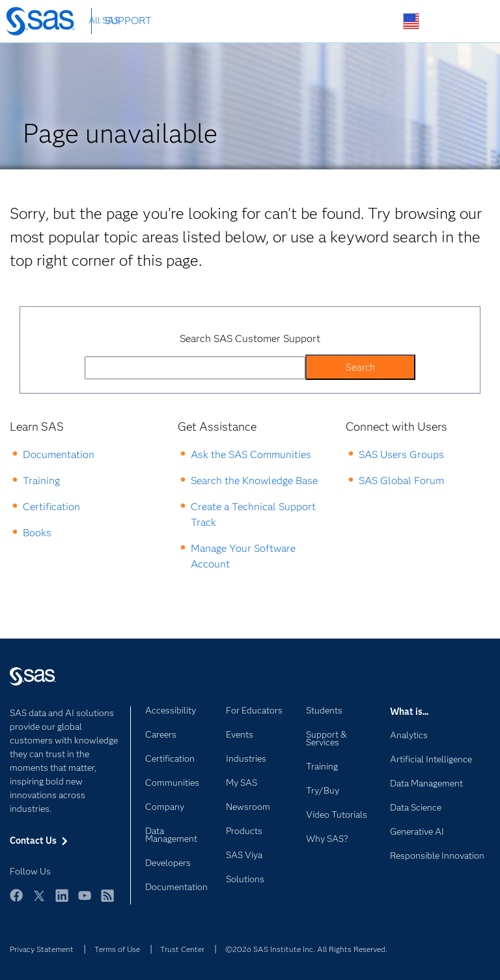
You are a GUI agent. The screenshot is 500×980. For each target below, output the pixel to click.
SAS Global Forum (401, 481)
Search (381, 22)
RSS (107, 901)
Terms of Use (117, 949)
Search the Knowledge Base (254, 481)
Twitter (39, 901)
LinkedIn (62, 901)
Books (37, 533)
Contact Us (442, 22)
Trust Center (182, 949)
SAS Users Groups (401, 454)
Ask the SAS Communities (251, 454)
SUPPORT (128, 21)
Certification (51, 507)
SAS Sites (472, 22)
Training (41, 481)
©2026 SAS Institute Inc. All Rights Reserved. (306, 949)
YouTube (85, 901)
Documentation (59, 454)
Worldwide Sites (411, 21)
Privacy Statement (42, 949)
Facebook (16, 901)
